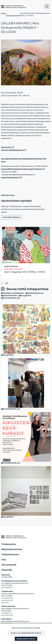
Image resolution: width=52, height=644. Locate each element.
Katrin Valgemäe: (25, 272)
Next (6, 283)
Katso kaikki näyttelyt (11, 217)
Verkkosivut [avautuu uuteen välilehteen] (7, 147)
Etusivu (4, 13)
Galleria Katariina (11, 266)
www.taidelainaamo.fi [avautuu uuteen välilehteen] (11, 177)
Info (4, 560)
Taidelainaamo (10, 555)
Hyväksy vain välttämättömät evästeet (26, 633)
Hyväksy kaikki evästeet (26, 639)
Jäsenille (7, 570)
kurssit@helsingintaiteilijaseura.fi (15, 583)
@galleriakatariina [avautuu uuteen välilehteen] (9, 296)
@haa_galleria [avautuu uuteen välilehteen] (25, 296)
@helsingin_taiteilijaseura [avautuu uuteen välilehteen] (13, 293)
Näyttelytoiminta (12, 16)
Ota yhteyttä (9, 565)
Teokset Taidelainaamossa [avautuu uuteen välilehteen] (14, 150)
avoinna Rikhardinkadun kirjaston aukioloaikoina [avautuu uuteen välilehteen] (23, 169)
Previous (3, 283)
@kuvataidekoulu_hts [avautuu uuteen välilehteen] (11, 298)
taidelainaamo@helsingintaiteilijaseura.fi (18, 594)
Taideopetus (9, 544)
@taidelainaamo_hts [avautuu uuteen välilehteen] (35, 293)
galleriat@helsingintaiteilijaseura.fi (15, 609)
